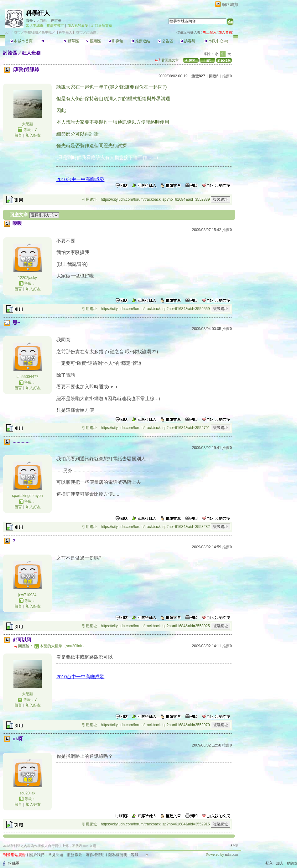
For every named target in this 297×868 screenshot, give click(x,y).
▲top (234, 845)
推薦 (227, 76)
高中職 (47, 32)
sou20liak (27, 793)
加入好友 (33, 135)
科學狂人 (38, 13)
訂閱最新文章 (102, 25)
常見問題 (56, 855)
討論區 (49, 41)
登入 (269, 863)
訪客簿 (188, 41)
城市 (17, 32)
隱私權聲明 (118, 855)
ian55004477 (27, 377)
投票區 (93, 41)
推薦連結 (141, 41)
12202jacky (27, 278)
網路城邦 (230, 5)
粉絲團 (14, 863)
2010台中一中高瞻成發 (80, 179)
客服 (135, 855)
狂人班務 (31, 53)
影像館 (115, 41)
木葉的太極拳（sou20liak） (63, 646)
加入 (280, 863)
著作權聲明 (95, 855)
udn (8, 32)
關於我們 (37, 855)
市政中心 (216, 41)
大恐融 (42, 20)
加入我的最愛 (78, 25)
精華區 (71, 41)
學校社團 (31, 32)
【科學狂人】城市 (69, 32)
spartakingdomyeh (27, 496)
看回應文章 (167, 60)
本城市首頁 (21, 41)
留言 (18, 135)
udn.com (232, 855)
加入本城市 (35, 25)
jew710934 (27, 595)
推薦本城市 (55, 25)
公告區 (165, 41)
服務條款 (75, 855)
